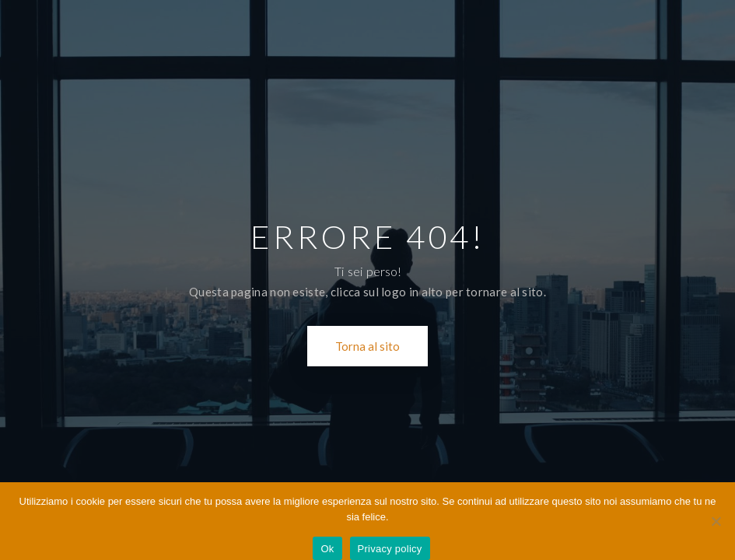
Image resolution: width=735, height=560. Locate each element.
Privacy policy (390, 549)
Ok (327, 549)
